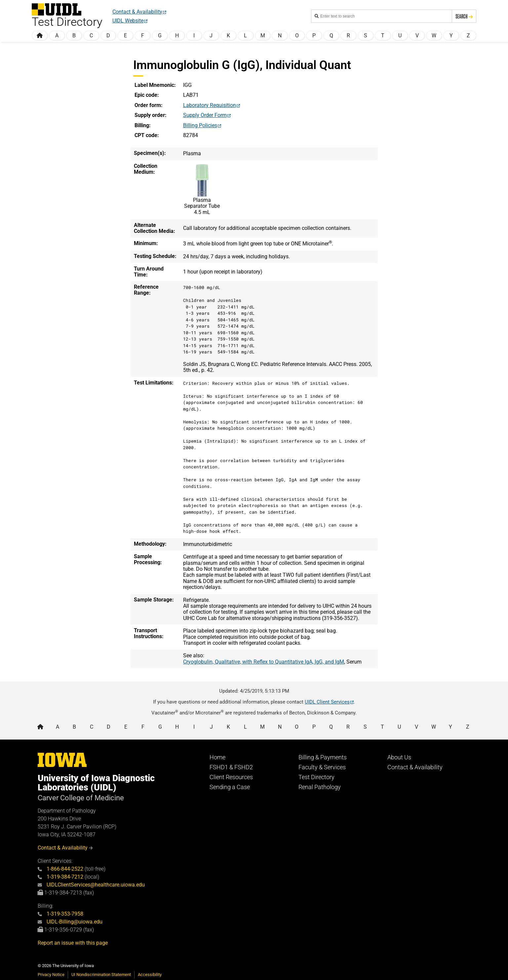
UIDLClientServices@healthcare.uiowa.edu (91, 885)
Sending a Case (230, 787)
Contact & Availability (137, 12)
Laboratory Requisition (210, 105)
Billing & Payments (323, 757)
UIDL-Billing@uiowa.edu (70, 922)
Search (464, 16)
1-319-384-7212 (60, 877)
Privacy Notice (51, 975)
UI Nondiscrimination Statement (101, 975)
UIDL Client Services (327, 702)
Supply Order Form (205, 115)
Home (217, 757)
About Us (399, 757)
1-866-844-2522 (60, 869)
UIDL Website (128, 21)
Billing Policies (200, 125)
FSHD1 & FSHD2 (231, 767)
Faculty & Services (322, 767)
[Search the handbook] (384, 16)
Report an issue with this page (73, 943)
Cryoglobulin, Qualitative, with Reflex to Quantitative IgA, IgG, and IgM (264, 662)
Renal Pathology (320, 787)
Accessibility (150, 975)
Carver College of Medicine (81, 798)
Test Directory (316, 777)
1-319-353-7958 (60, 914)
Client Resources (231, 777)
